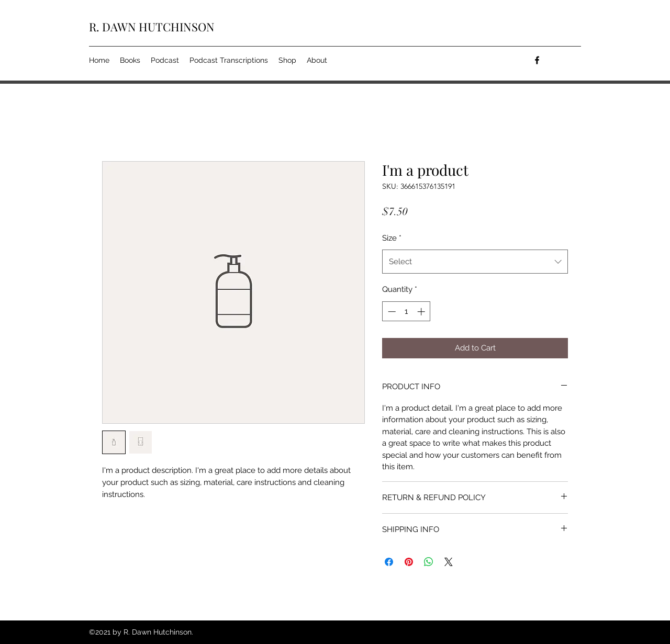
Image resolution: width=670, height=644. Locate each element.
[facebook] (537, 60)
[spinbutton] (406, 312)
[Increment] (422, 312)
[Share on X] (449, 562)
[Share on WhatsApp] (429, 562)
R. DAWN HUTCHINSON (152, 27)
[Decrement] (391, 312)
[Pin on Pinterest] (409, 562)
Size (392, 238)
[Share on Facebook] (389, 562)
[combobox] (475, 262)
